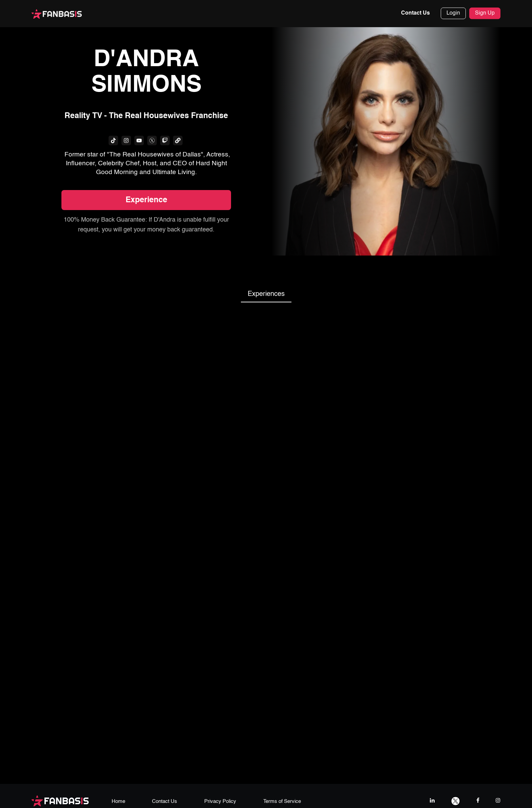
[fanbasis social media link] (113, 140)
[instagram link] (498, 800)
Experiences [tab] (266, 294)
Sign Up (485, 13)
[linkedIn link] (432, 800)
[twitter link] (455, 800)
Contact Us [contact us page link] (165, 801)
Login (453, 13)
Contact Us (415, 13)
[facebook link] (478, 800)
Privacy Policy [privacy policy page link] (220, 801)
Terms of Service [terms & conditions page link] (282, 801)
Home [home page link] (118, 801)
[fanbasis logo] (60, 800)
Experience (146, 200)
